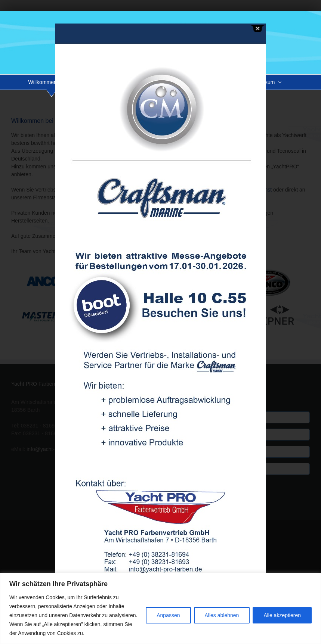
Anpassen (168, 615)
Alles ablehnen (222, 615)
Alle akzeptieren (282, 615)
